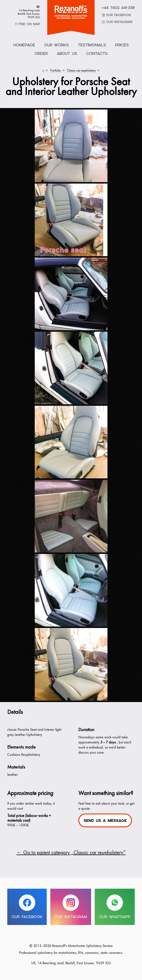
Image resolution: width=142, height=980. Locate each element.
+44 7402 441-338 (118, 8)
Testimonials (92, 45)
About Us (67, 54)
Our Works (56, 45)
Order (41, 54)
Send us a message (105, 821)
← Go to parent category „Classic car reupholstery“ (71, 853)
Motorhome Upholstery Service (71, 12)
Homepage (24, 45)
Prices (122, 45)
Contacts (97, 54)
